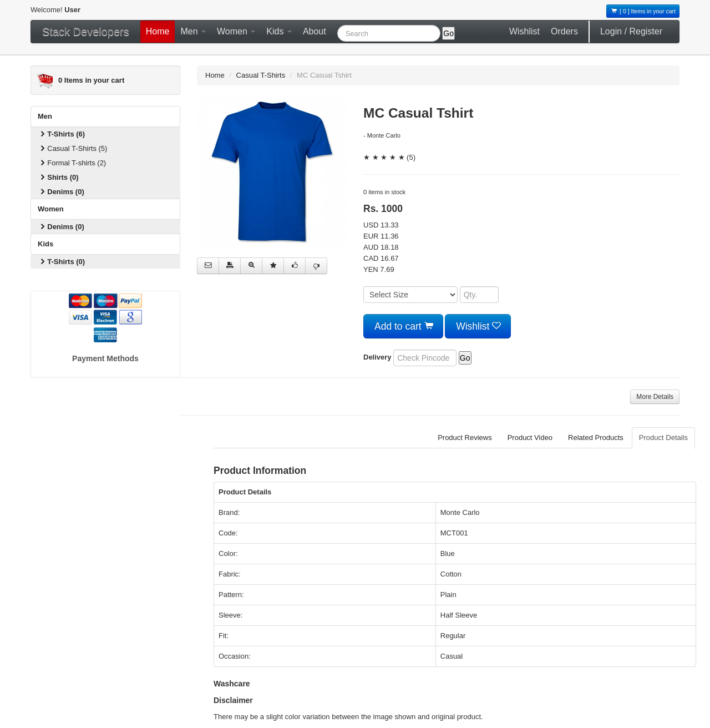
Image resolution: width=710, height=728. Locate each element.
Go (448, 33)
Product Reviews (465, 438)
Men (193, 31)
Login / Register (631, 31)
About (315, 31)
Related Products (596, 438)
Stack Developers (86, 32)
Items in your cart (91, 80)
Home (158, 31)
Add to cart (403, 326)
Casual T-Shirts (261, 75)
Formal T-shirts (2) (72, 163)
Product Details (663, 438)
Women (236, 31)
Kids (279, 31)
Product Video (530, 438)
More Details (655, 397)
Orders (564, 31)
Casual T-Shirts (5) (73, 148)
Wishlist (524, 31)
